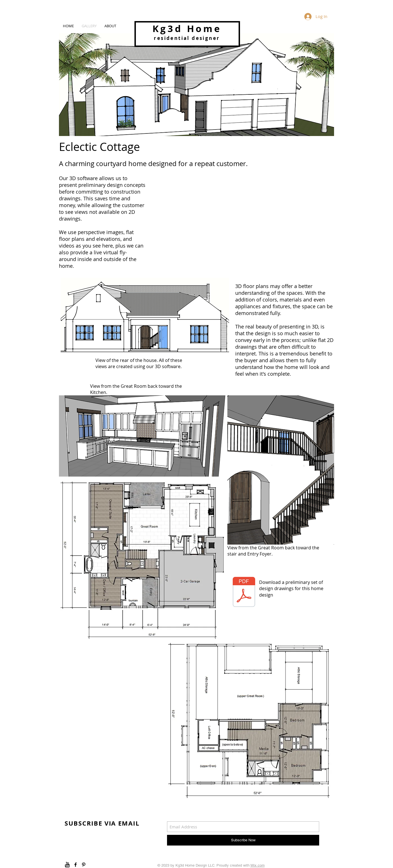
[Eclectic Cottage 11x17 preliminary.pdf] (244, 593)
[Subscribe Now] (243, 840)
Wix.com (258, 865)
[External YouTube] (247, 224)
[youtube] (67, 865)
